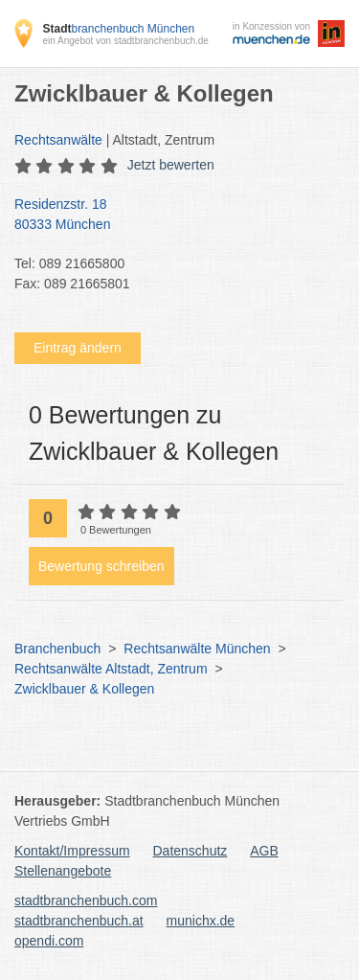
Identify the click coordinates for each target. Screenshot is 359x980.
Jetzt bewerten (171, 165)
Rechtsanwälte (58, 140)
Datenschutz (191, 851)
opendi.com (49, 941)
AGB (264, 851)
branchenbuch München (118, 29)
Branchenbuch (57, 649)
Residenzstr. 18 (170, 216)
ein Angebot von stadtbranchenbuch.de (125, 41)
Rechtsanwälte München (197, 649)
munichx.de (201, 921)
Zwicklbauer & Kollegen (84, 689)
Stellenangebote (63, 871)
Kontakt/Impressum (72, 851)
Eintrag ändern (78, 348)
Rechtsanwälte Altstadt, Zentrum (111, 669)
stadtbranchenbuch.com (86, 900)
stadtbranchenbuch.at (79, 921)
